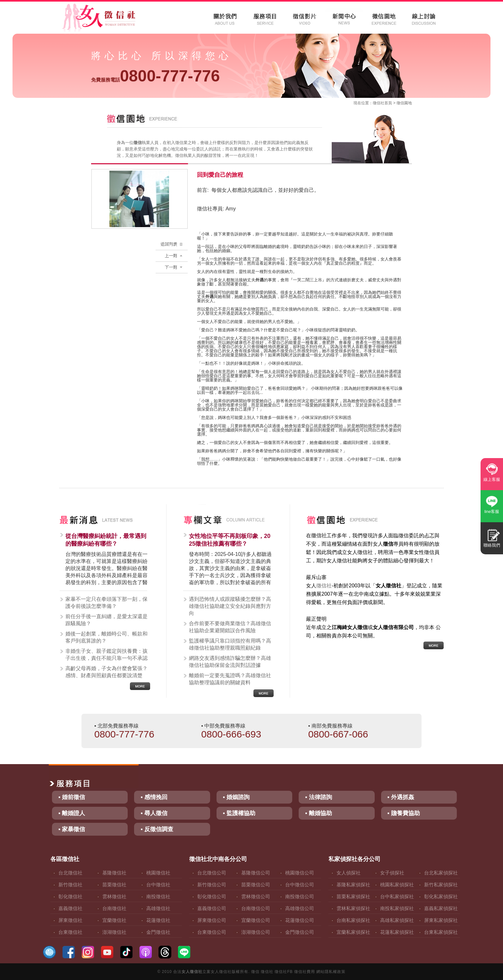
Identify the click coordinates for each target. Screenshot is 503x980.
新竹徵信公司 (212, 885)
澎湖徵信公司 (256, 932)
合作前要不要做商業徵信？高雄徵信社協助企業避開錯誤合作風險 (230, 627)
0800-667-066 (338, 734)
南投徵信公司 (300, 896)
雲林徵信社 (114, 896)
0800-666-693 (231, 734)
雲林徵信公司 (256, 896)
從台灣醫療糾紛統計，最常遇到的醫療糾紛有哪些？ (106, 540)
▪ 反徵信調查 (157, 829)
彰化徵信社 (70, 896)
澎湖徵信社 (114, 932)
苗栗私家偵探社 (353, 896)
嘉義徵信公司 (212, 908)
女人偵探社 (349, 873)
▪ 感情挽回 (154, 797)
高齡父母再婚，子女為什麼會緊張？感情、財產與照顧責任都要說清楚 (107, 672)
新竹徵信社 (70, 885)
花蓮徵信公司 (300, 920)
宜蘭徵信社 (114, 920)
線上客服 (492, 479)
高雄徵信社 (158, 908)
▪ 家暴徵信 (72, 829)
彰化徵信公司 (212, 896)
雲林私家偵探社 (353, 908)
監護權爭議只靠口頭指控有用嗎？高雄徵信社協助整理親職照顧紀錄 (230, 644)
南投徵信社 (158, 896)
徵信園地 (404, 103)
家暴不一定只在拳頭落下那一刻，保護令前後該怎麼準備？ (107, 603)
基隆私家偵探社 (353, 885)
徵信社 (379, 103)
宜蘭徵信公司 (256, 920)
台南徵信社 (114, 908)
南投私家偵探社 (397, 908)
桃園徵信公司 (300, 873)
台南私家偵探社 (353, 920)
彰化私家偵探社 (441, 896)
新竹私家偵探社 (441, 885)
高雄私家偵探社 (397, 920)
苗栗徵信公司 (256, 885)
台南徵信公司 (256, 908)
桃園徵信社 (158, 873)
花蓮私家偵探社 (397, 932)
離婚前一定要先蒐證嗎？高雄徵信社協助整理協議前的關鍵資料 (230, 679)
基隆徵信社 (114, 873)
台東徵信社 (70, 932)
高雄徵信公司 (300, 908)
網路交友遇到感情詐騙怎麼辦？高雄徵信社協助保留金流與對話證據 (230, 662)
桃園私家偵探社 (397, 885)
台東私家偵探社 (441, 932)
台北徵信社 (70, 873)
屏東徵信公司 (212, 920)
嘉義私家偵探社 (441, 908)
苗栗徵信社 (114, 885)
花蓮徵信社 (158, 920)
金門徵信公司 (300, 932)
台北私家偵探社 (441, 873)
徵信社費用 (305, 972)
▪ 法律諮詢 (318, 797)
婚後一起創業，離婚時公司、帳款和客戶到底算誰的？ (107, 637)
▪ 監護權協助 (239, 813)
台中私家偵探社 (397, 896)
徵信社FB (284, 972)
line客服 (492, 511)
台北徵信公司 (212, 873)
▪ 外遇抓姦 (401, 797)
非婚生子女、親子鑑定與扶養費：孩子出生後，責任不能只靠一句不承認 (107, 655)
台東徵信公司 (212, 932)
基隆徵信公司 (256, 873)
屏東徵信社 (70, 920)
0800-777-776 (155, 76)
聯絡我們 (492, 545)
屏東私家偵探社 (441, 920)
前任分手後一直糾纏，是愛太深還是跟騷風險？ (107, 620)
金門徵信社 (158, 932)
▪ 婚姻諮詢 (236, 797)
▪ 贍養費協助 (404, 813)
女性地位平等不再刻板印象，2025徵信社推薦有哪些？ (230, 540)
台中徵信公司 (300, 885)
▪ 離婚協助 (318, 813)
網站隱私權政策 (331, 972)
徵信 (255, 972)
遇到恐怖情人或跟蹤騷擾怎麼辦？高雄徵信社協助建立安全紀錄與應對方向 (230, 606)
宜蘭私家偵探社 (353, 932)
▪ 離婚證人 (72, 813)
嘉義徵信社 (70, 908)
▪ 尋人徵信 (154, 813)
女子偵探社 (392, 873)
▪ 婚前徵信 (72, 797)
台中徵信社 (158, 885)
